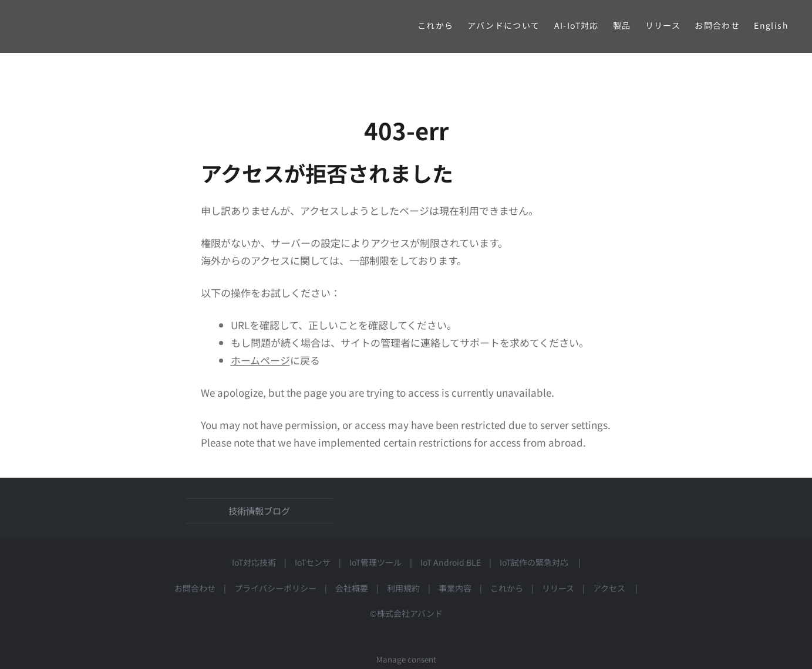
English (771, 25)
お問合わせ (717, 25)
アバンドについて (503, 25)
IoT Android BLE (451, 562)
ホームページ (260, 360)
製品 (622, 25)
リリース (663, 25)
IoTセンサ (313, 562)
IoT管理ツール (375, 562)
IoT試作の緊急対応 (534, 562)
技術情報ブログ (259, 511)
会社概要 (352, 588)
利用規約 (403, 588)
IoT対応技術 (254, 562)
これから (436, 25)
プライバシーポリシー (275, 588)
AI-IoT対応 (577, 25)
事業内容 (455, 588)
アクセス (613, 588)
